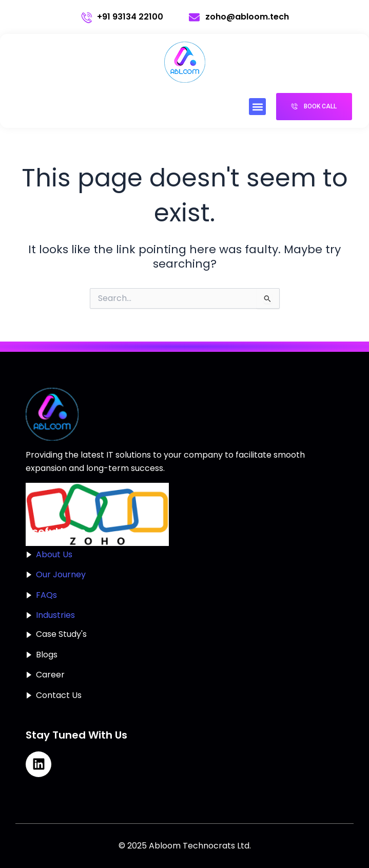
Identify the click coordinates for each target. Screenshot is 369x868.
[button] (257, 107)
